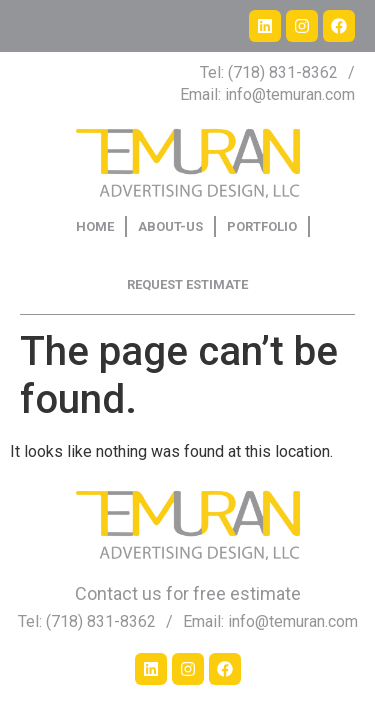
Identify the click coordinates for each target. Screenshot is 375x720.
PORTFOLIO (262, 226)
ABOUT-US (170, 226)
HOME (95, 226)
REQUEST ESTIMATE (187, 284)
